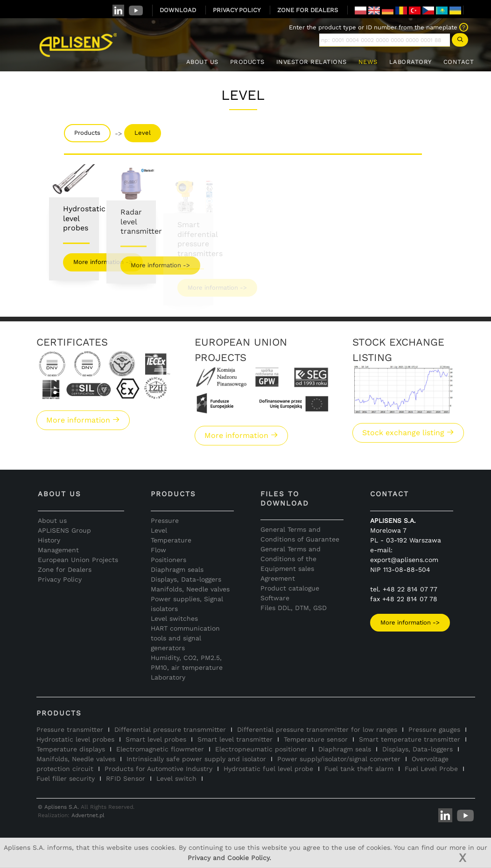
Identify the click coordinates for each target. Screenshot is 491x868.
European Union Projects (78, 560)
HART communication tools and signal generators (185, 638)
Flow (158, 550)
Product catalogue (290, 588)
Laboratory (168, 677)
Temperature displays (71, 749)
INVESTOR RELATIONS (312, 62)
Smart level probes (156, 739)
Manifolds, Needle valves (190, 589)
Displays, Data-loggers (186, 579)
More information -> (410, 622)
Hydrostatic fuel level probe (268, 769)
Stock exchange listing (408, 433)
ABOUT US (202, 62)
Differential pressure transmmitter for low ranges (317, 729)
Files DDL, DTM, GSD (294, 608)
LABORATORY (410, 62)
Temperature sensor (316, 739)
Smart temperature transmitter (410, 739)
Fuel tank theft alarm (359, 769)
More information (83, 420)
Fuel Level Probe (431, 769)
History (49, 540)
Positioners (168, 560)
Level (143, 133)
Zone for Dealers (65, 569)
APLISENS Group (64, 530)
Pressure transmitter (70, 729)
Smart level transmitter (235, 739)
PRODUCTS (247, 62)
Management (58, 550)
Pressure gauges (434, 729)
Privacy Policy (60, 579)
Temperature (171, 540)
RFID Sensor (126, 778)
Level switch (176, 778)
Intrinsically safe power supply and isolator (196, 759)
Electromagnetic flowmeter (160, 749)
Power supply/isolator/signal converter (339, 759)
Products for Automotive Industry (158, 769)
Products (87, 133)
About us (52, 521)
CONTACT (459, 62)
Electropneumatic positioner (261, 749)
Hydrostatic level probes (75, 739)
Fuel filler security (66, 778)
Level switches (174, 618)
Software (275, 598)
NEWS (368, 62)
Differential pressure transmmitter (170, 729)
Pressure (165, 521)
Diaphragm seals (177, 569)
